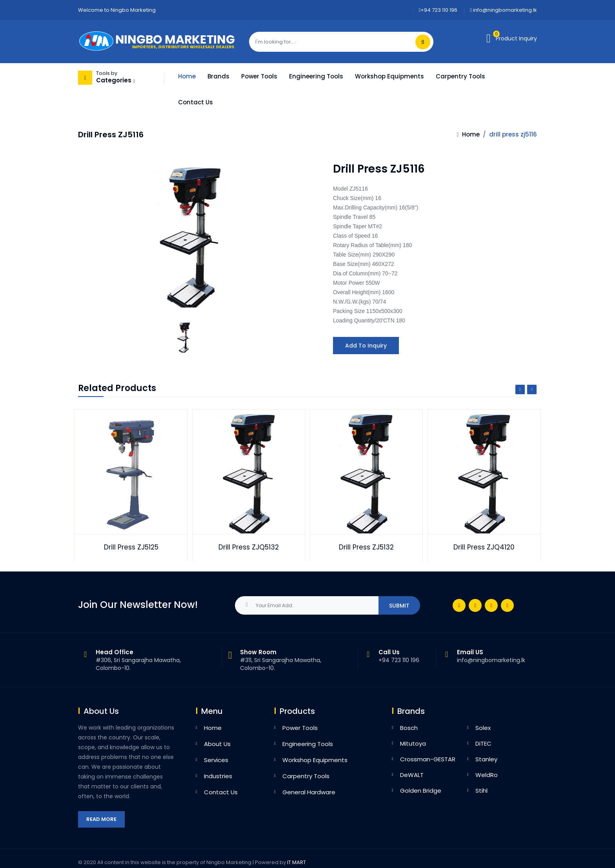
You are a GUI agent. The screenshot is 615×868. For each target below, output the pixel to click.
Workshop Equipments (389, 76)
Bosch (409, 728)
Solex (483, 728)
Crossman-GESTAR (428, 759)
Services (216, 760)
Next (532, 389)
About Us (217, 744)
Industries (218, 776)
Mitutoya (413, 743)
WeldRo (487, 775)
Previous (520, 389)
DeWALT (412, 775)
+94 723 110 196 (438, 10)
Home (187, 76)
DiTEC (483, 743)
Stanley (486, 759)
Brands (218, 76)
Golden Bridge (421, 791)
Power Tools (259, 76)
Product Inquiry (516, 38)
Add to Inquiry (366, 346)
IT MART (297, 862)
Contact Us (196, 102)
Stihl (481, 791)
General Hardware (309, 792)
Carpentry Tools (460, 76)
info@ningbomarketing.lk (503, 10)
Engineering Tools (316, 76)
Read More (101, 819)
